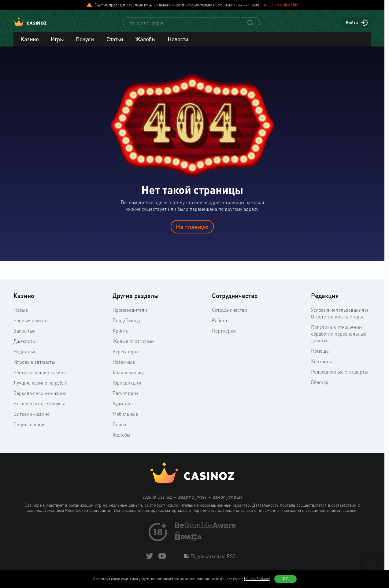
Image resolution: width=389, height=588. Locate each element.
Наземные (124, 367)
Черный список (30, 326)
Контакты (321, 367)
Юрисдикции (127, 388)
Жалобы (145, 45)
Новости (178, 45)
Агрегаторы (125, 357)
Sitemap (320, 388)
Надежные (25, 357)
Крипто (120, 336)
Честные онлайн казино (40, 378)
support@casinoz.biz (281, 5)
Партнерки (224, 336)
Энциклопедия (30, 430)
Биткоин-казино (31, 419)
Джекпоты (25, 347)
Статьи (115, 45)
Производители (130, 315)
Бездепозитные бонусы (39, 409)
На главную (192, 232)
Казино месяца (129, 378)
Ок (285, 579)
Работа (219, 326)
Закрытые (24, 336)
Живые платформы (133, 347)
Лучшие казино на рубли (41, 388)
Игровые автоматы (34, 367)
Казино (30, 45)
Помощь (320, 356)
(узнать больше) (257, 579)
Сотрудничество (230, 315)
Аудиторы (123, 409)
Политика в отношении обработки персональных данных (339, 339)
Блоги (119, 430)
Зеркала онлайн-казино (40, 399)
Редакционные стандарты (339, 377)
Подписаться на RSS (212, 562)
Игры (57, 45)
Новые (21, 315)
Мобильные (125, 419)
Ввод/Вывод (126, 326)
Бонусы (85, 45)
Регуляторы (125, 399)
